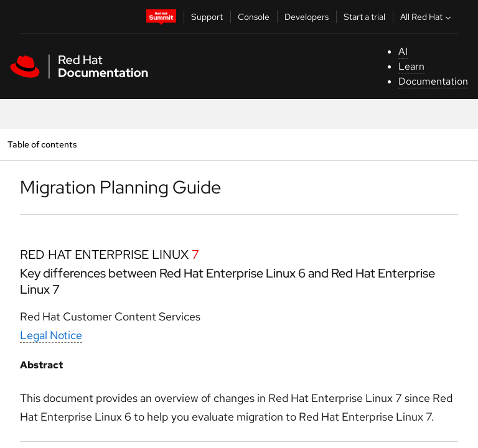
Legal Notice (51, 335)
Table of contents (42, 144)
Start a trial (364, 17)
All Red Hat (427, 17)
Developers (307, 17)
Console (254, 17)
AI (403, 51)
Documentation (433, 81)
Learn (411, 66)
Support (207, 17)
